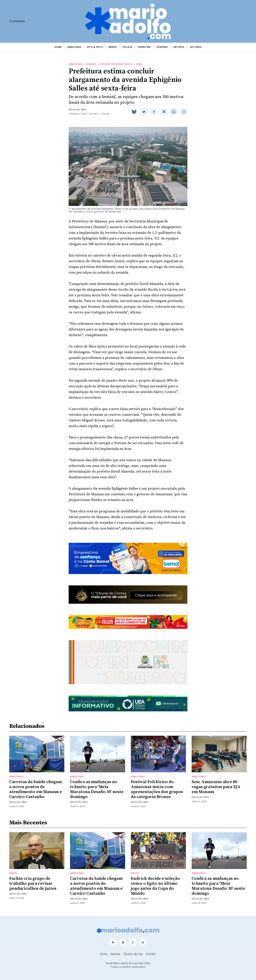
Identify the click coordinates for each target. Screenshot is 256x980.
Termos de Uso (133, 954)
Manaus (91, 64)
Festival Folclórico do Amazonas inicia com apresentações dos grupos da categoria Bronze (157, 789)
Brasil (113, 47)
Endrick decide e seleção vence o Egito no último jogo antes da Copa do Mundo (155, 886)
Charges (162, 47)
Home (58, 47)
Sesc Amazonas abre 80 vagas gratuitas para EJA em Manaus (216, 787)
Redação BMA (78, 110)
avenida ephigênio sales (116, 64)
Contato (151, 954)
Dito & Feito (95, 47)
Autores (196, 47)
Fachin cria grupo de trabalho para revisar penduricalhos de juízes (33, 884)
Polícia (128, 47)
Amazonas (74, 47)
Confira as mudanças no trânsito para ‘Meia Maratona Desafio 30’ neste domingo (97, 789)
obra (139, 64)
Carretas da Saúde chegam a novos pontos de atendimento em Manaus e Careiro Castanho (36, 789)
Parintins (144, 47)
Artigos (179, 47)
